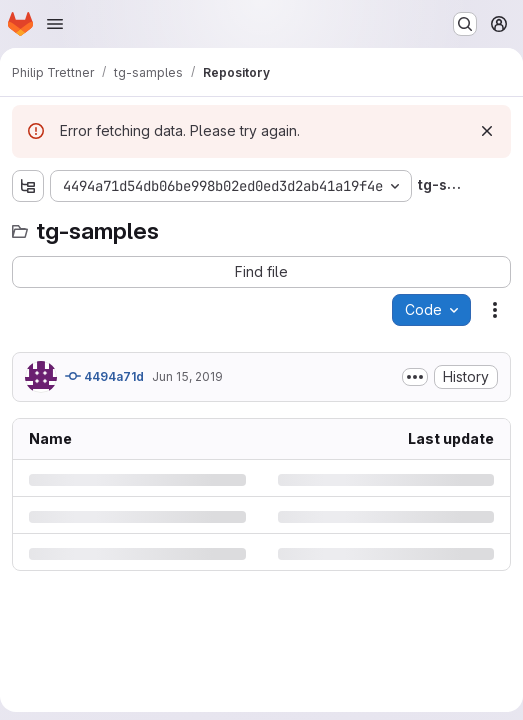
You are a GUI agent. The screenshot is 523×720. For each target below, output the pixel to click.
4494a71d (104, 376)
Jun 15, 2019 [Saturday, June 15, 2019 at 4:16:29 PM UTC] (187, 376)
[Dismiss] (487, 131)
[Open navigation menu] (55, 24)
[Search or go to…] (465, 24)
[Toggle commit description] (415, 377)
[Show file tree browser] (28, 186)
